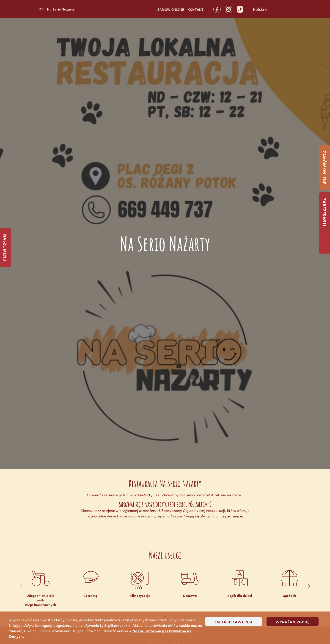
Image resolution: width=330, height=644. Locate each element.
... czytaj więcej (229, 516)
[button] (261, 9)
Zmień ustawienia (234, 622)
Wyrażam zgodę (293, 622)
